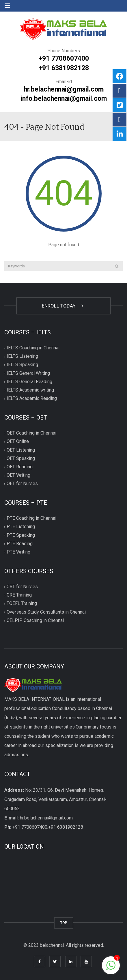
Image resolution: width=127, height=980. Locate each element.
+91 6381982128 (64, 68)
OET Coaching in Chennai (31, 433)
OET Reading (20, 467)
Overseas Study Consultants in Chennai (46, 612)
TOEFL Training (22, 604)
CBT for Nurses (22, 587)
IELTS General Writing (28, 373)
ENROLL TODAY (63, 306)
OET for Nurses (22, 484)
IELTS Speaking (22, 365)
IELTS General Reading (29, 382)
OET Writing (18, 475)
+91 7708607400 (64, 58)
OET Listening (21, 450)
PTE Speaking (21, 535)
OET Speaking (21, 458)
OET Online (18, 442)
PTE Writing (18, 552)
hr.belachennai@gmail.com (64, 89)
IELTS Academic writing (30, 390)
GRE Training (19, 595)
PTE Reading (20, 544)
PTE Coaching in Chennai (31, 518)
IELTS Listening (22, 356)
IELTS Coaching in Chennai (33, 348)
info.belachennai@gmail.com (64, 99)
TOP (64, 922)
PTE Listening (21, 527)
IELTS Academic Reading (32, 398)
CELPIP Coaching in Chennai (35, 620)
